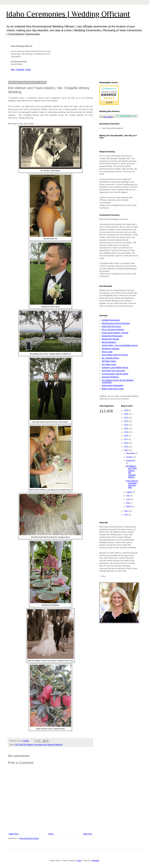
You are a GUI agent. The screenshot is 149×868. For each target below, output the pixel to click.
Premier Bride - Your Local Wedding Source (120, 345)
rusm (79, 861)
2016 (126, 443)
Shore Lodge (107, 352)
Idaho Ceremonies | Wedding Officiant (68, 14)
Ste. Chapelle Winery (110, 358)
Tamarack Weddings (110, 377)
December (131, 453)
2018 (126, 436)
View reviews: (108, 117)
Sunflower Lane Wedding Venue (115, 368)
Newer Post (14, 834)
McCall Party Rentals (110, 339)
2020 (126, 429)
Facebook (20, 70)
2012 (126, 515)
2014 (126, 450)
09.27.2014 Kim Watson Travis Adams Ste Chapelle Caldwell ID (39, 745)
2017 (126, 439)
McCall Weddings (109, 342)
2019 (126, 432)
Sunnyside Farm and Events (113, 371)
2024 (126, 414)
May (128, 503)
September (131, 461)
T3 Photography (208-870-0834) (115, 374)
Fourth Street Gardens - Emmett (115, 333)
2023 (126, 418)
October (130, 457)
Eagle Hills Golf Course (111, 326)
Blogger (96, 861)
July (128, 496)
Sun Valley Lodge (109, 364)
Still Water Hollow (109, 361)
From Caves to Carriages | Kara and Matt (132, 484)
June (128, 499)
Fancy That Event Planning (113, 330)
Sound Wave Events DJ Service (115, 355)
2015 (126, 447)
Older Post (88, 834)
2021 (126, 425)
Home (51, 834)
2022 (126, 421)
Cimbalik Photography (111, 320)
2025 (126, 410)
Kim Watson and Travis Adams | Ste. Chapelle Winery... (131, 472)
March (129, 507)
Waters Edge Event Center (113, 389)
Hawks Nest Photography (112, 336)
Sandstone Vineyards (111, 349)
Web (13, 70)
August (129, 492)
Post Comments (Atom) (29, 838)
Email (28, 70)
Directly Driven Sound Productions (116, 323)
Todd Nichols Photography (113, 386)
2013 (126, 511)
